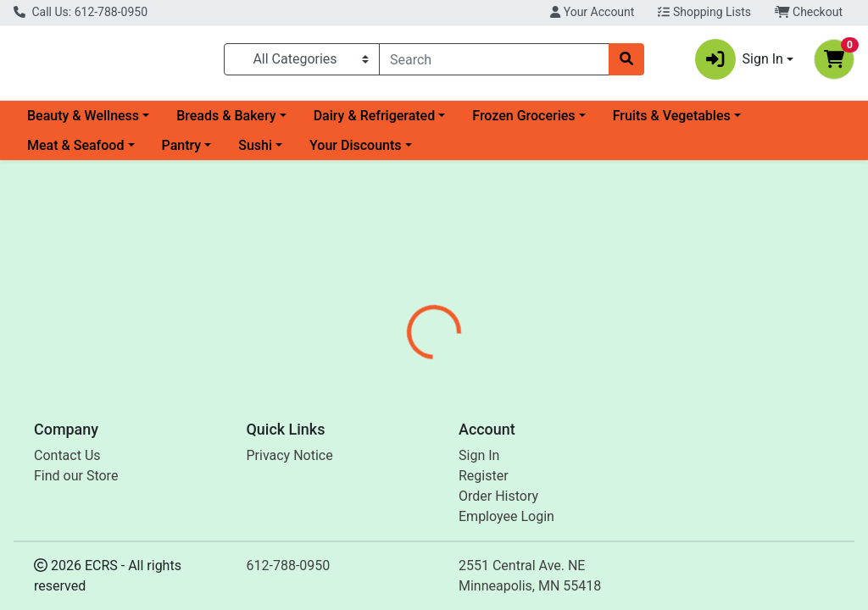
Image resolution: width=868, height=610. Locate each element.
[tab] (408, 411)
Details (408, 411)
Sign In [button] (739, 63)
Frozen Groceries (523, 122)
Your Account (592, 12)
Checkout (809, 12)
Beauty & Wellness (83, 122)
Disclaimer (483, 411)
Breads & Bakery (226, 122)
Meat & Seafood (75, 152)
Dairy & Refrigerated (375, 122)
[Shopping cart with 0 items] (834, 63)
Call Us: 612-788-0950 (81, 12)
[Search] (494, 63)
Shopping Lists (704, 12)
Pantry (182, 152)
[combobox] (494, 63)
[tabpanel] (615, 491)
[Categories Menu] (302, 63)
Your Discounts (355, 152)
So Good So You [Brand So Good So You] (576, 474)
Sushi (255, 152)
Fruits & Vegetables (672, 122)
